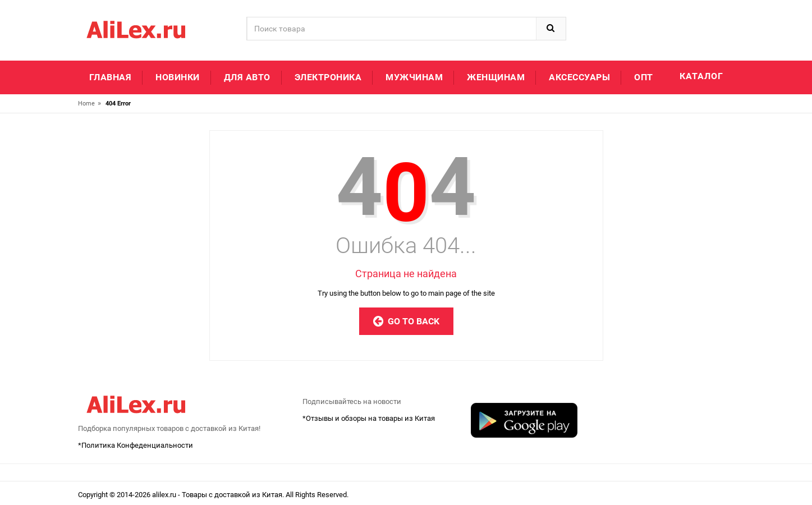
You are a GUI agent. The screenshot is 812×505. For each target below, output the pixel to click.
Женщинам (496, 77)
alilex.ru (165, 495)
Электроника (328, 77)
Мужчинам (414, 77)
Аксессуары (579, 77)
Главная (111, 77)
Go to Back (406, 321)
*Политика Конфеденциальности (136, 445)
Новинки (178, 77)
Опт (644, 77)
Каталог (701, 76)
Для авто (247, 77)
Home (86, 104)
